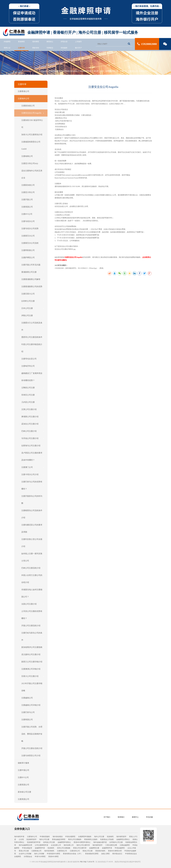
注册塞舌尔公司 (33, 236)
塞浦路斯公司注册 (33, 272)
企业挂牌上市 (56, 845)
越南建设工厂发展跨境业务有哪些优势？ (33, 377)
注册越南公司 (33, 698)
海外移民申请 (19, 837)
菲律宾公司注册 (33, 395)
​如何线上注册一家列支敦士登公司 (33, 557)
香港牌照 (21, 42)
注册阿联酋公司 (33, 250)
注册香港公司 (31, 91)
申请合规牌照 (70, 837)
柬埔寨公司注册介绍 (33, 417)
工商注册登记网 (111, 845)
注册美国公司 (33, 207)
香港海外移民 (100, 851)
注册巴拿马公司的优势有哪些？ (33, 485)
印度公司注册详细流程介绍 (33, 348)
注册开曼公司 (33, 200)
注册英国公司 (31, 785)
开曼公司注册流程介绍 (33, 626)
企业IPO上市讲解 (25, 854)
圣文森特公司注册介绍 (33, 655)
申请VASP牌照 (40, 857)
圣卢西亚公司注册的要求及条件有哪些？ (33, 456)
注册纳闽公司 (33, 156)
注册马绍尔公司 (33, 221)
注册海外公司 (133, 71)
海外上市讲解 (39, 854)
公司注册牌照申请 (41, 845)
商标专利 (36, 48)
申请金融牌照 (120, 848)
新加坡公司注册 (31, 792)
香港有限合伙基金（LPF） (73, 854)
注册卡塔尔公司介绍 (33, 475)
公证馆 (21, 839)
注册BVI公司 (33, 214)
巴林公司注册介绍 (33, 431)
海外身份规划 (58, 837)
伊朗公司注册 (33, 316)
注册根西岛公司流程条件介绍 (33, 514)
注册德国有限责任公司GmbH (33, 145)
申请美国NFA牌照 (53, 854)
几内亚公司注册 (33, 402)
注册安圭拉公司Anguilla (148, 71)
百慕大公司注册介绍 (33, 676)
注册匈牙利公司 (33, 366)
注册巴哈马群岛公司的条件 (33, 636)
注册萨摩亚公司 (33, 258)
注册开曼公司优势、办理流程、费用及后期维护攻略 (33, 734)
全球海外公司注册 (116, 842)
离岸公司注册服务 (75, 839)
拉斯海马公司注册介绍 (33, 446)
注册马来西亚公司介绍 (33, 756)
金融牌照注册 (94, 848)
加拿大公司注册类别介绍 (33, 135)
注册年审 (21, 48)
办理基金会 (28, 857)
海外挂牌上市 (69, 845)
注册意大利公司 (33, 192)
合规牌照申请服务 (85, 837)
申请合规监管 (27, 848)
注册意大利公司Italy (33, 163)
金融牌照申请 (40, 848)
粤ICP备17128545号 (87, 862)
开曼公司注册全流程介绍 (33, 748)
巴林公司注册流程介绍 (33, 568)
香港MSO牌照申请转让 (82, 842)
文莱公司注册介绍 (33, 409)
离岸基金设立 (117, 854)
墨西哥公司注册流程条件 (33, 337)
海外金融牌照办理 (25, 845)
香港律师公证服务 (91, 839)
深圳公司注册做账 (64, 848)
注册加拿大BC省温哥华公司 (33, 124)
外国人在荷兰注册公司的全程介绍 (33, 579)
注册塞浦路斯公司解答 (33, 279)
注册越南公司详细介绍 (33, 705)
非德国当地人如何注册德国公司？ (33, 593)
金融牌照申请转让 (64, 842)
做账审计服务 (31, 763)
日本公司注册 (33, 308)
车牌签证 (50, 48)
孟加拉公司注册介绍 (33, 424)
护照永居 (64, 42)
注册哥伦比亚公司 (33, 359)
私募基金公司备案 (107, 839)
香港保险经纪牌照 (92, 854)
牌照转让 (50, 42)
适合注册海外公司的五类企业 (33, 174)
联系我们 (121, 817)
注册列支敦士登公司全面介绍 (33, 543)
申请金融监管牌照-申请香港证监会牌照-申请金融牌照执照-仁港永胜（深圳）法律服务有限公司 (84, 71)
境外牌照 (36, 42)
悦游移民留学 (31, 839)
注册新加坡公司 (33, 106)
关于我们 (107, 817)
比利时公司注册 (33, 301)
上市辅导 (78, 42)
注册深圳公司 (75, 851)
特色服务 (64, 48)
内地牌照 (7, 42)
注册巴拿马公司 (33, 712)
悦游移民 (110, 837)
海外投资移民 (49, 851)
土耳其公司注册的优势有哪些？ (33, 615)
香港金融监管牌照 (59, 839)
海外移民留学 (121, 837)
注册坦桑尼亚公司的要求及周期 (33, 528)
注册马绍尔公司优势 (33, 229)
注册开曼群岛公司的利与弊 (33, 500)
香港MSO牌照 (53, 857)
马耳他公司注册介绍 (33, 438)
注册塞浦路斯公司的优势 (33, 287)
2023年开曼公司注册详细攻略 (33, 687)
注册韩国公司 (33, 720)
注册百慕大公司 (33, 294)
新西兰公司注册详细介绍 (33, 662)
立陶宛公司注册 (33, 388)
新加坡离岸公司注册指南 (33, 647)
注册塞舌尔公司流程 (33, 243)
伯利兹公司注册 (49, 842)
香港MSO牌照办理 (115, 851)
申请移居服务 (45, 837)
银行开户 (78, 48)
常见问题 (150, 817)
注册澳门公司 (33, 467)
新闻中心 (135, 817)
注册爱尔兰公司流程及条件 (33, 326)
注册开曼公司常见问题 (33, 265)
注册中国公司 (31, 770)
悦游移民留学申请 (34, 842)
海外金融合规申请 (100, 842)
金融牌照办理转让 (123, 839)
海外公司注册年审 (83, 845)
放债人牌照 (105, 854)
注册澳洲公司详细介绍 (33, 669)
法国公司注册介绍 (33, 604)
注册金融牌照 (125, 845)
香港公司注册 (24, 851)
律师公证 (7, 48)
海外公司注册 (99, 837)
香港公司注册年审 (80, 848)
